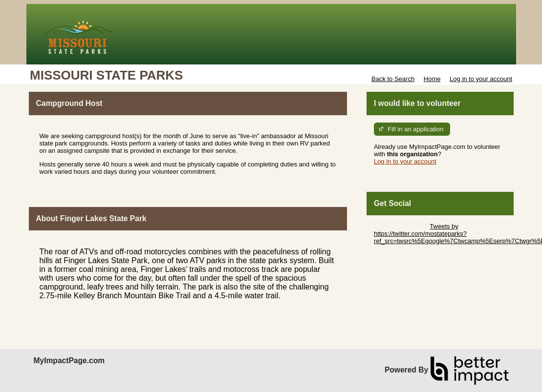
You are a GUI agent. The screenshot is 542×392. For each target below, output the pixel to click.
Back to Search (393, 79)
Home (432, 79)
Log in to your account (481, 79)
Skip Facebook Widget (406, 256)
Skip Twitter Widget (401, 226)
